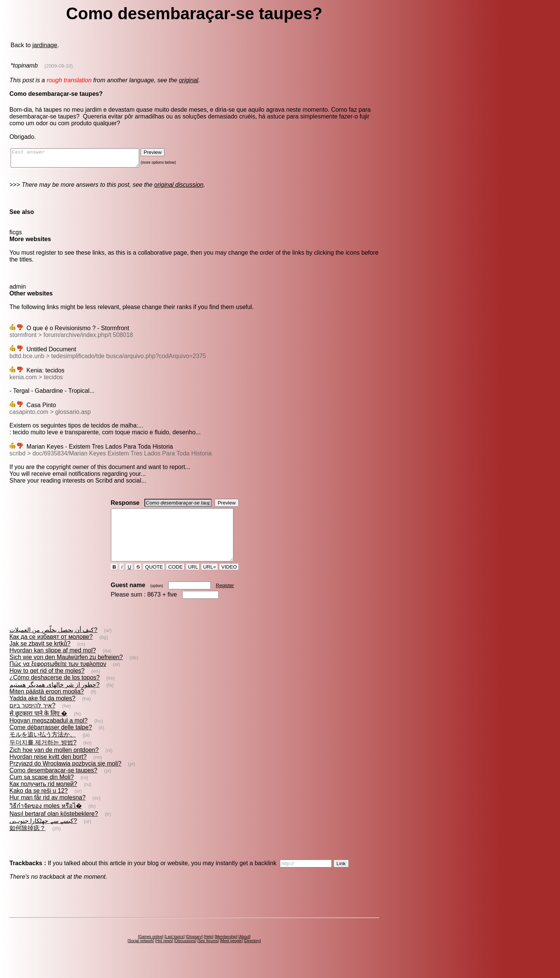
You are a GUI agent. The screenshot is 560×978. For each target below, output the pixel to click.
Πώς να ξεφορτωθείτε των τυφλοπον (58, 677)
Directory (252, 954)
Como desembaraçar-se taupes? (53, 784)
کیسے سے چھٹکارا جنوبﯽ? (43, 834)
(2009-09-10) (59, 66)
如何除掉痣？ (28, 842)
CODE (175, 580)
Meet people (231, 954)
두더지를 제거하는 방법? (43, 756)
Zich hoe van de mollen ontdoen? (54, 763)
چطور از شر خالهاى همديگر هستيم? (54, 698)
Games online (151, 950)
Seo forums (208, 954)
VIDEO (229, 580)
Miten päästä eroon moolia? (47, 705)
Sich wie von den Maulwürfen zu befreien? (66, 671)
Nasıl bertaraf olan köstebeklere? (54, 827)
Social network (141, 954)
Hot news (164, 954)
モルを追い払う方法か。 (43, 748)
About (244, 950)
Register (225, 599)
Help (209, 950)
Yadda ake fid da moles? (42, 712)
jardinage (45, 45)
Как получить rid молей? (43, 797)
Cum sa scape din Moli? (42, 791)
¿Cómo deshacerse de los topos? (54, 691)
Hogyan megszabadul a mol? (48, 734)
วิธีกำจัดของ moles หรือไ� (46, 819)
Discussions (185, 954)
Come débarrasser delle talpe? (51, 741)
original (189, 80)
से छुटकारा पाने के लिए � (38, 727)
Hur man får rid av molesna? (48, 811)
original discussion (179, 188)
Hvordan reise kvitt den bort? (48, 770)
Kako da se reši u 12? (39, 804)
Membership (226, 950)
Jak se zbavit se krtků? (40, 657)
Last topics (175, 950)
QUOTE (154, 580)
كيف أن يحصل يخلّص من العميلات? (53, 644)
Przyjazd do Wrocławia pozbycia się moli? (65, 777)
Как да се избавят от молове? (51, 650)
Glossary (194, 950)
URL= (210, 580)
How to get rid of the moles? (47, 684)
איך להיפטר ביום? (32, 719)
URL (193, 580)
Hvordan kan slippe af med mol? (53, 664)
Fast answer (82, 160)
